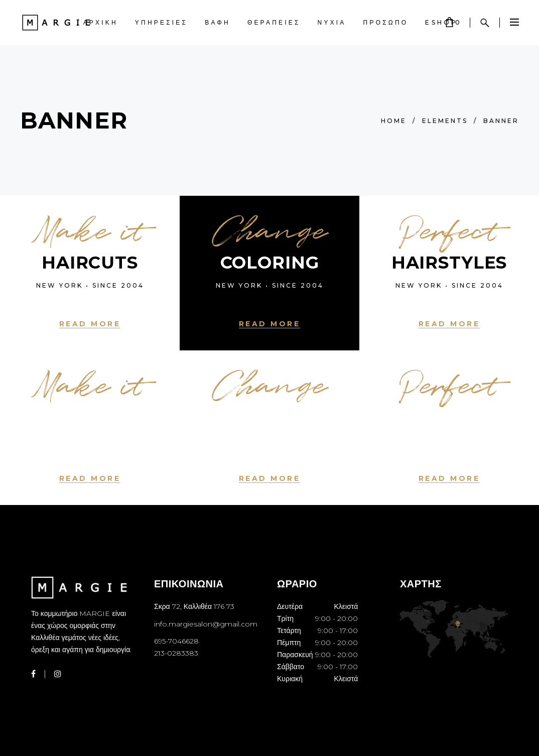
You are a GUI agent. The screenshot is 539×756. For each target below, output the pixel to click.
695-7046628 (176, 641)
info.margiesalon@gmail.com (206, 624)
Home (394, 121)
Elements (445, 121)
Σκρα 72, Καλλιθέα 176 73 (194, 606)
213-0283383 (176, 653)
